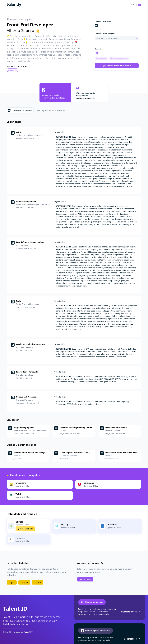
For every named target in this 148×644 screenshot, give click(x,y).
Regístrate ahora (130, 612)
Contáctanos (132, 639)
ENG (133, 5)
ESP (140, 5)
